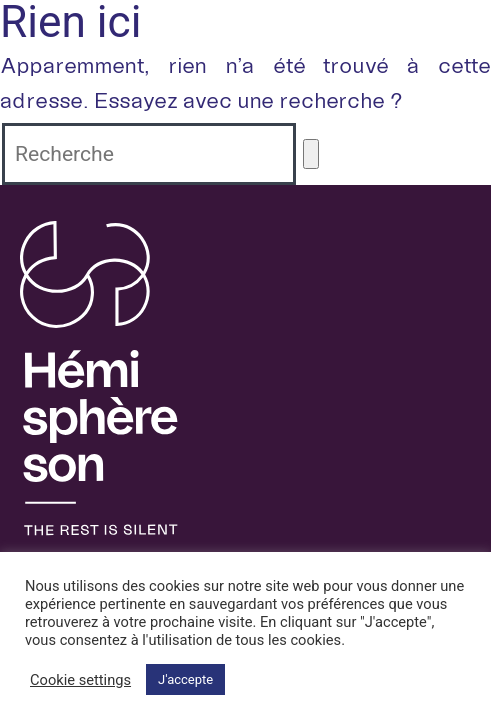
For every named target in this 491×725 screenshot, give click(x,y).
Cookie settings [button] (80, 680)
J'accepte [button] (185, 679)
